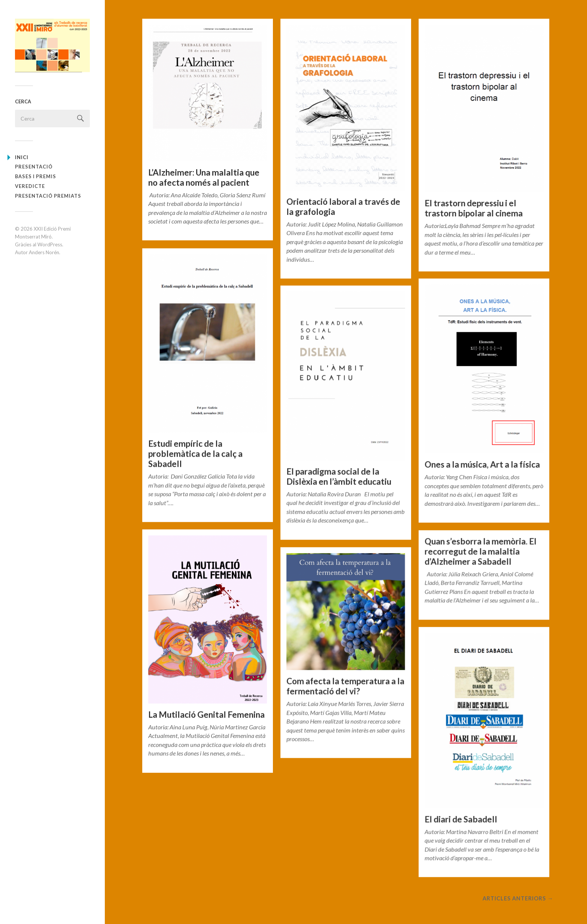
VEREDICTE (30, 186)
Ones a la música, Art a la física (482, 464)
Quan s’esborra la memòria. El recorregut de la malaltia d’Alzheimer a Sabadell (480, 552)
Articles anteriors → (518, 899)
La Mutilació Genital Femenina (206, 714)
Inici (22, 157)
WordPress (50, 244)
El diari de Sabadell (461, 819)
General (165, 231)
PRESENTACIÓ (34, 167)
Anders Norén (44, 252)
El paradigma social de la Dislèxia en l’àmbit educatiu (339, 477)
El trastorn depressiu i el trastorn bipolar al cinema (474, 208)
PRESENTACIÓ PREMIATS (48, 196)
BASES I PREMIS (36, 176)
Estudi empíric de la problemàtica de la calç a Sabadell (195, 453)
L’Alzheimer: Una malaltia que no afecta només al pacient (204, 177)
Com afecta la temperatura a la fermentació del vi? (345, 686)
